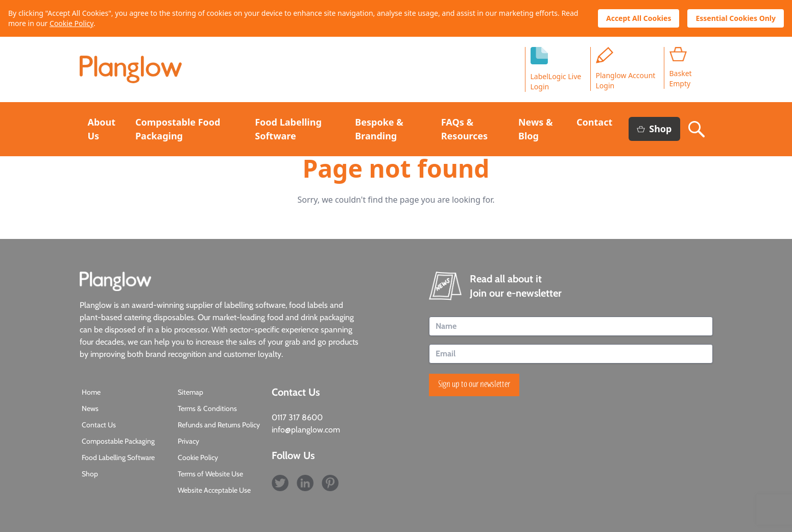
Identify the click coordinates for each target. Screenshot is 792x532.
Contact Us (99, 425)
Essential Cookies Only (736, 18)
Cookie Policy (71, 23)
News (90, 408)
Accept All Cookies (639, 18)
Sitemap (190, 392)
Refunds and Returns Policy (219, 425)
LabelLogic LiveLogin (556, 69)
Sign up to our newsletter (474, 385)
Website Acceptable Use (214, 490)
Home (91, 392)
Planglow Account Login (626, 69)
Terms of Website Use (210, 474)
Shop (654, 129)
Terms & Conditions (207, 408)
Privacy (188, 441)
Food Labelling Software (118, 457)
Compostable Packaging (118, 441)
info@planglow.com (306, 430)
